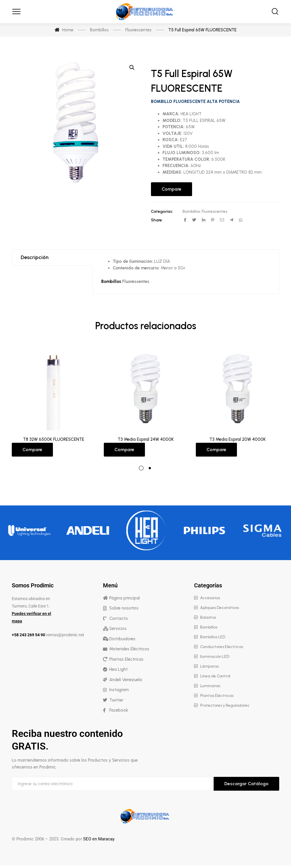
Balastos (208, 617)
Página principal (125, 598)
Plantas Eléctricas (126, 659)
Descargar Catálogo (246, 784)
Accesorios (210, 598)
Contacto (119, 618)
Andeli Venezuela (126, 680)
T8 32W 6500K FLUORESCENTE (54, 439)
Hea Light (118, 669)
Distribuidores (122, 639)
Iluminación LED (215, 657)
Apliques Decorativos (220, 608)
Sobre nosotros (124, 608)
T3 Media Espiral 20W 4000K (238, 439)
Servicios (118, 629)
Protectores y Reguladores (225, 705)
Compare (172, 189)
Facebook (119, 710)
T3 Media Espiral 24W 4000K (146, 439)
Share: (157, 220)
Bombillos (191, 211)
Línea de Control (215, 676)
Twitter (116, 700)
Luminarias (210, 686)
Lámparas (209, 666)
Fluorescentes (214, 211)
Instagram (119, 690)
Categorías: (162, 211)
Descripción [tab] (35, 257)
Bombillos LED (213, 637)
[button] (132, 68)
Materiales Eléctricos (129, 649)
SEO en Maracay (99, 839)
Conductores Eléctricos (222, 647)
